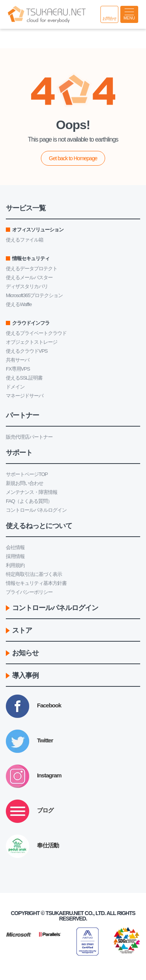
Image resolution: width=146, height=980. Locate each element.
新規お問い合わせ (25, 483)
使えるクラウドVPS (27, 351)
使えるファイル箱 (25, 240)
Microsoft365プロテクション (34, 295)
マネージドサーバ (25, 396)
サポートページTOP (27, 474)
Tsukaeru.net (65, 913)
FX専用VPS (18, 369)
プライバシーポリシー (29, 592)
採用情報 (15, 556)
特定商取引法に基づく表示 (34, 574)
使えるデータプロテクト (32, 269)
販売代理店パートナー (29, 437)
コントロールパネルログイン (36, 510)
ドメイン (15, 387)
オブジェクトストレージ (32, 342)
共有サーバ (18, 360)
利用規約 (15, 565)
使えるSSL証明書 (24, 378)
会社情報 (15, 547)
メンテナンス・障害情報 (32, 492)
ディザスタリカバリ (27, 286)
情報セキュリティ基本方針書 (36, 583)
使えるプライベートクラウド (36, 333)
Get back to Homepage (73, 158)
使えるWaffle (19, 304)
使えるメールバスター (29, 277)
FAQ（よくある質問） (29, 501)
